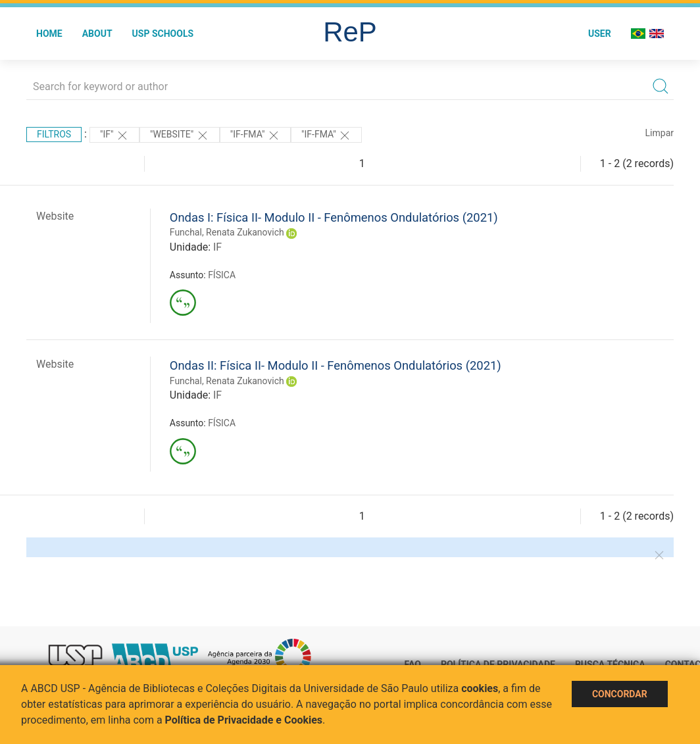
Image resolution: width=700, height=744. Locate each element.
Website (55, 216)
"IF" (114, 136)
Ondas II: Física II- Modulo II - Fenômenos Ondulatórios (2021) (336, 365)
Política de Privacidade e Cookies (244, 720)
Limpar (660, 133)
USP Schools (163, 34)
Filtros (54, 134)
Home (49, 34)
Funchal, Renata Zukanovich (227, 232)
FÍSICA (222, 275)
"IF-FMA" (255, 136)
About (97, 34)
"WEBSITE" (180, 136)
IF (217, 247)
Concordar (620, 694)
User (600, 34)
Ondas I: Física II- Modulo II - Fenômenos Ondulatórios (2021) (334, 217)
